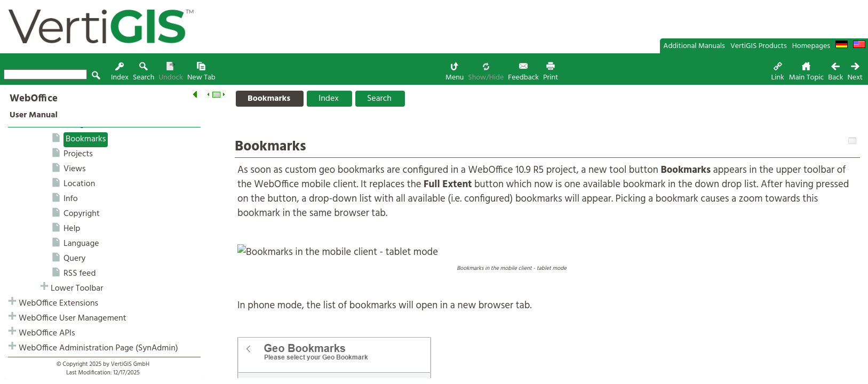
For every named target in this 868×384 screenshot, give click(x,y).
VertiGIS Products (759, 46)
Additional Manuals (694, 46)
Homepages (811, 46)
